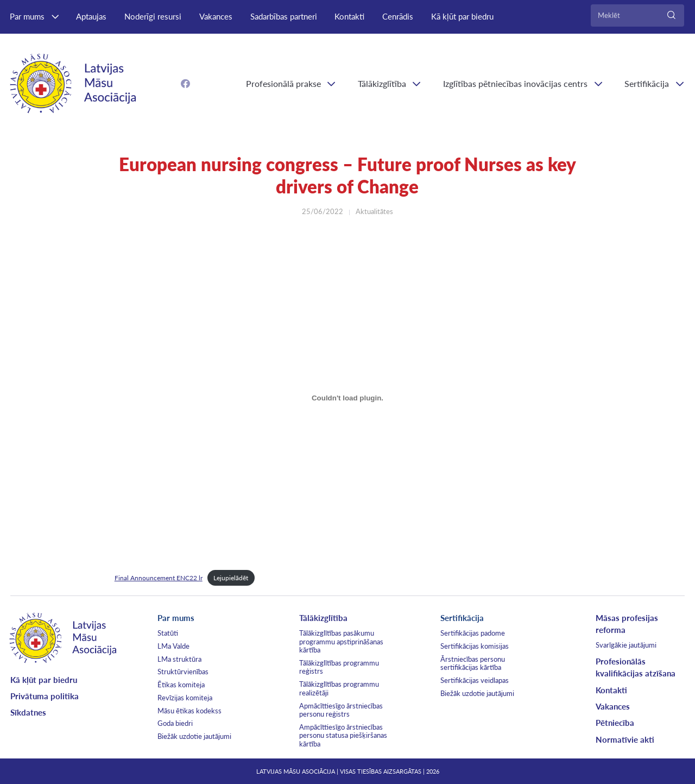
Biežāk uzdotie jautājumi (194, 736)
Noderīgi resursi (153, 16)
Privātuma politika (45, 696)
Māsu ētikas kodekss (189, 711)
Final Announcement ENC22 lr (159, 578)
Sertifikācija (462, 618)
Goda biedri (175, 723)
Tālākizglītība (382, 83)
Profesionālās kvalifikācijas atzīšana (636, 667)
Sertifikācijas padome (473, 633)
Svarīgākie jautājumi (626, 645)
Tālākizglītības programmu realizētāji (339, 688)
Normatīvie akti (625, 739)
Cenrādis (398, 16)
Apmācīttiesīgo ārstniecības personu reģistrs (341, 710)
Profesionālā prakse (283, 83)
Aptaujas (91, 16)
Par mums (27, 16)
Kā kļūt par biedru (462, 16)
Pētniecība (615, 723)
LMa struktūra (179, 659)
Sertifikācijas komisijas (475, 646)
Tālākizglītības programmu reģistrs (339, 667)
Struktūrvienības (183, 672)
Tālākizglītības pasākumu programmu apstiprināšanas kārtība (341, 641)
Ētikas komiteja (181, 685)
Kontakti (349, 16)
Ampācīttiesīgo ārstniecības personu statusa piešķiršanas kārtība (343, 735)
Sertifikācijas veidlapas (475, 680)
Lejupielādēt (231, 578)
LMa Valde (173, 646)
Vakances (216, 16)
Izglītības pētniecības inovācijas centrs (515, 83)
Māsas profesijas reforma (627, 624)
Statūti (168, 633)
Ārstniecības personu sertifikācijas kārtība (473, 663)
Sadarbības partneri (284, 16)
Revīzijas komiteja (185, 698)
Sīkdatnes (28, 712)
